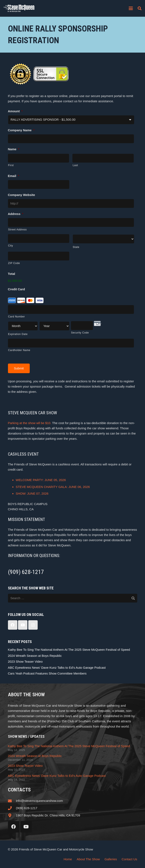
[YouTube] (23, 625)
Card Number (17, 317)
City (11, 246)
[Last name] (103, 158)
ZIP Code (14, 263)
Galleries (111, 859)
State (76, 247)
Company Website (22, 195)
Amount (15, 111)
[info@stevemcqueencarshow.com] (12, 801)
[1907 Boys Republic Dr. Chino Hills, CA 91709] (12, 815)
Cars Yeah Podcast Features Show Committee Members (47, 673)
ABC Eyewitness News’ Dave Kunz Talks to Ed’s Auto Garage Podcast (57, 668)
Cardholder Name (19, 350)
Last (75, 165)
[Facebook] (13, 625)
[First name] (39, 158)
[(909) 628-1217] (12, 808)
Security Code (80, 333)
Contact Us (129, 859)
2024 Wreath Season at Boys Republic (35, 656)
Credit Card (17, 289)
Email (14, 176)
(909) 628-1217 (27, 808)
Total (12, 274)
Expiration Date (18, 334)
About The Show (88, 859)
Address (16, 214)
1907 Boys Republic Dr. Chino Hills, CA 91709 (48, 815)
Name (14, 149)
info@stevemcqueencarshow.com (39, 801)
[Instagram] (33, 625)
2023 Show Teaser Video (25, 661)
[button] (131, 8)
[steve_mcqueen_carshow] (19, 8)
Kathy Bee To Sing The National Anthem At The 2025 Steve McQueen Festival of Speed (69, 650)
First (11, 165)
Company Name (21, 130)
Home (68, 859)
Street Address (17, 230)
